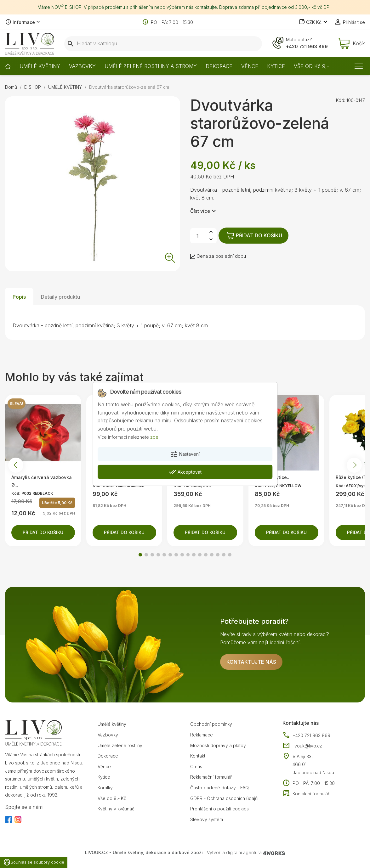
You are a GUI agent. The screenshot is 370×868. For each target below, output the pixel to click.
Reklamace (202, 735)
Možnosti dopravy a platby (218, 745)
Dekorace (108, 756)
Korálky (105, 788)
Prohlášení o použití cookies (219, 809)
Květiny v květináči (117, 809)
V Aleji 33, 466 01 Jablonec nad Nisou (313, 764)
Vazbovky (108, 735)
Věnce (104, 767)
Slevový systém (207, 819)
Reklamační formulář (211, 777)
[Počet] (198, 236)
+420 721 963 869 (307, 46)
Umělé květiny (112, 724)
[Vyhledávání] (163, 44)
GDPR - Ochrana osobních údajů (224, 798)
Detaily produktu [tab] (60, 297)
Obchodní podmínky (211, 724)
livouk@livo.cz (302, 746)
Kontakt (198, 756)
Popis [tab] (19, 297)
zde (154, 437)
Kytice (104, 777)
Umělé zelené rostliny (120, 745)
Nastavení (185, 454)
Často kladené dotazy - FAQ (219, 788)
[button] (140, 555)
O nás (196, 767)
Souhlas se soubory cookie (34, 862)
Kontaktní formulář (306, 794)
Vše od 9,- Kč (112, 798)
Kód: (341, 100)
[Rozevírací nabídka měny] (314, 22)
